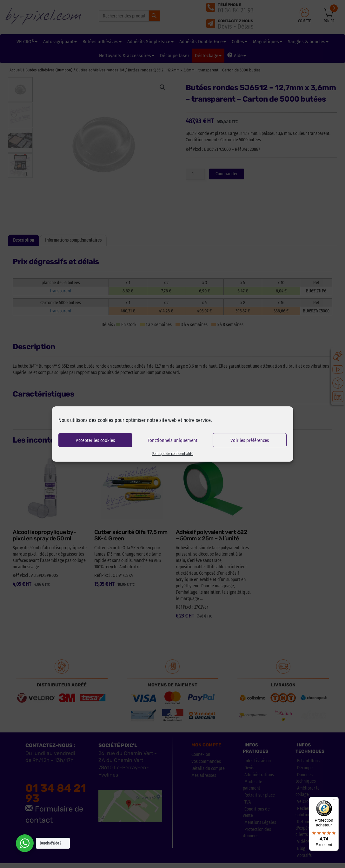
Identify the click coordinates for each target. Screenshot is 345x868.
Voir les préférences (250, 440)
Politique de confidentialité (172, 454)
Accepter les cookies (95, 440)
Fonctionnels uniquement (172, 440)
